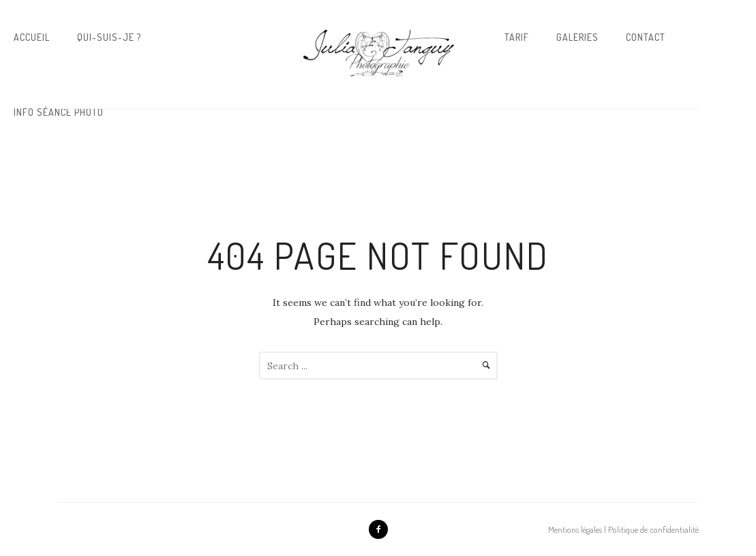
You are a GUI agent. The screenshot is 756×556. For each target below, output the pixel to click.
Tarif (517, 37)
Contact (646, 37)
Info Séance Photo (59, 112)
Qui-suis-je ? (109, 37)
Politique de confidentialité (653, 529)
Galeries (577, 37)
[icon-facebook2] (378, 529)
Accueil (32, 37)
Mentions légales (575, 529)
